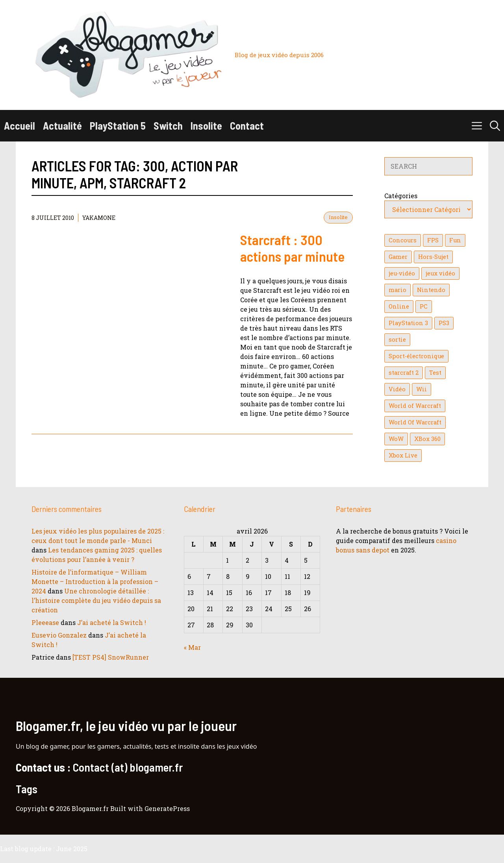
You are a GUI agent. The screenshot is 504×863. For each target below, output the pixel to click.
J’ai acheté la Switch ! (112, 622)
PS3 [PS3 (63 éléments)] (444, 323)
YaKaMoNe (99, 218)
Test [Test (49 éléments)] (435, 373)
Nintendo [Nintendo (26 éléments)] (431, 290)
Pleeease (45, 622)
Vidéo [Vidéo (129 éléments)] (397, 389)
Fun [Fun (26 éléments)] (455, 240)
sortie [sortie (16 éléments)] (397, 339)
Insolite (206, 126)
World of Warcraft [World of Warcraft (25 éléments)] (415, 406)
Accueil (19, 126)
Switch (168, 126)
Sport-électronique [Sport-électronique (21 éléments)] (416, 356)
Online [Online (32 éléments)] (399, 306)
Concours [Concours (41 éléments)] (403, 240)
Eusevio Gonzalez (59, 635)
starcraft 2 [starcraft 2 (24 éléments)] (404, 373)
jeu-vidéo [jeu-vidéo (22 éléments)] (402, 273)
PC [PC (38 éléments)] (424, 306)
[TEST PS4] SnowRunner (111, 657)
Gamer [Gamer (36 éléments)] (398, 257)
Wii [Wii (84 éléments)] (422, 389)
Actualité (62, 126)
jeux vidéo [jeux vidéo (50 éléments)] (440, 273)
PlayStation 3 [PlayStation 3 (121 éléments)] (408, 323)
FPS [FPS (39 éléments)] (433, 240)
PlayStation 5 (118, 126)
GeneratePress (167, 808)
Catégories (401, 196)
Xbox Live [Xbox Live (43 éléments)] (403, 455)
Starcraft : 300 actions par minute (292, 248)
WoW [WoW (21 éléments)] (396, 439)
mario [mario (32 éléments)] (397, 290)
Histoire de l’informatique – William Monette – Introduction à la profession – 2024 (95, 581)
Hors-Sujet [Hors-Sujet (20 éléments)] (433, 257)
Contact (247, 126)
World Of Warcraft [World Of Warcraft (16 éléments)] (415, 422)
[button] (495, 126)
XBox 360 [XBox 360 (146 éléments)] (427, 439)
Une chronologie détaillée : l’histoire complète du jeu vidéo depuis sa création (96, 600)
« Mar (192, 647)
